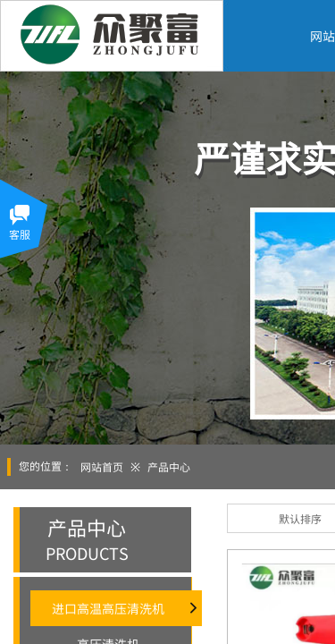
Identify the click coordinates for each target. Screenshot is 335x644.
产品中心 (169, 466)
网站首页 (102, 466)
